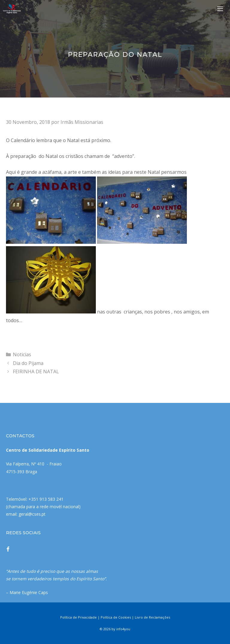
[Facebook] (8, 550)
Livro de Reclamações (152, 617)
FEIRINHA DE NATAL (36, 372)
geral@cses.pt (32, 514)
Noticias (22, 354)
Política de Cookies (116, 617)
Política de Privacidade (78, 617)
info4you (123, 629)
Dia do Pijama (28, 363)
